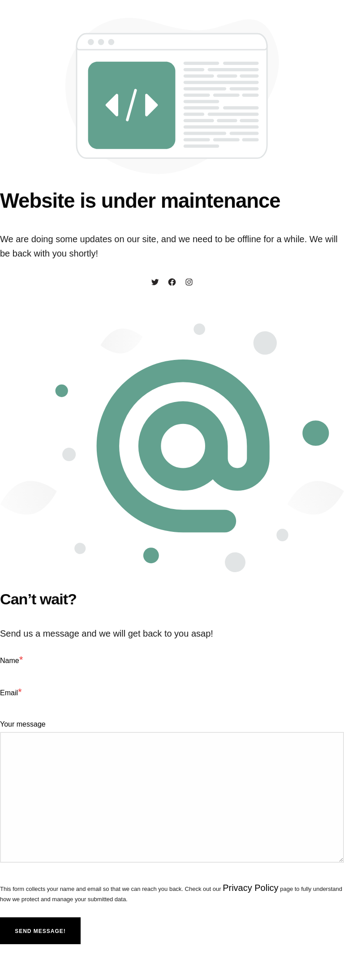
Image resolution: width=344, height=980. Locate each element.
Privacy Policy (250, 888)
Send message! (40, 931)
